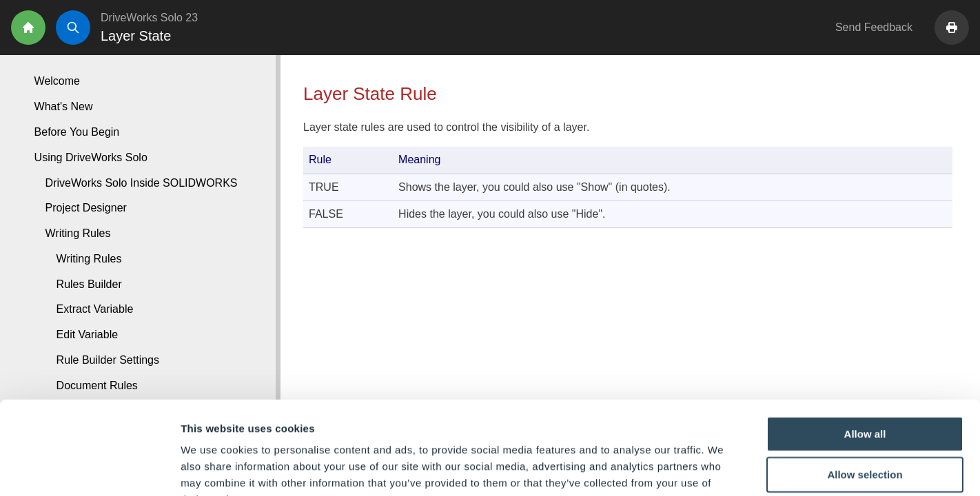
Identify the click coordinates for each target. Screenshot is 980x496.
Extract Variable (95, 309)
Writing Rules (89, 259)
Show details (723, 469)
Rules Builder (89, 284)
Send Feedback (874, 27)
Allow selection (865, 389)
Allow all (865, 348)
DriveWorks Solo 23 (149, 18)
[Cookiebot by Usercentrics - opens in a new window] (89, 469)
